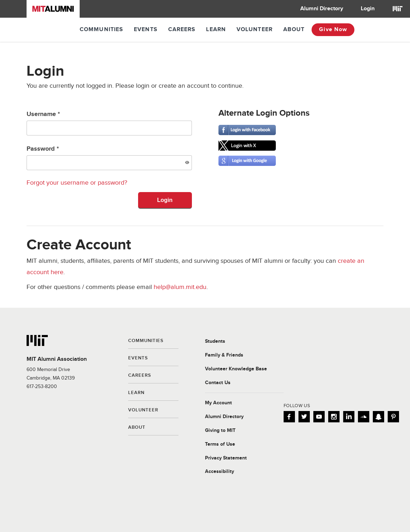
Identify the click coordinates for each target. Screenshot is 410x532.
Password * (109, 158)
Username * (109, 123)
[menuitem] (322, 9)
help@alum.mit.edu (180, 287)
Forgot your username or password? (77, 183)
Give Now (333, 30)
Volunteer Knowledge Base (236, 369)
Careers (182, 30)
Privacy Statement (226, 458)
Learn (216, 30)
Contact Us (218, 383)
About (294, 30)
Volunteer (255, 30)
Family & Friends (224, 355)
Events (146, 30)
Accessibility (220, 472)
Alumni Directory (322, 9)
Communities (101, 30)
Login (368, 9)
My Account (218, 403)
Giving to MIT (220, 430)
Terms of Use (220, 444)
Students (215, 341)
